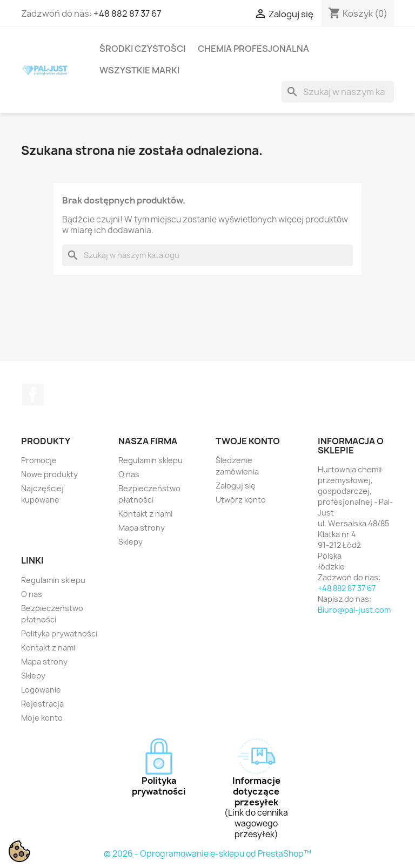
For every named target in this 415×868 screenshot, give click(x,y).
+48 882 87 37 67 (127, 13)
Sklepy (130, 542)
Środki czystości (142, 49)
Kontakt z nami (145, 514)
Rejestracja (42, 704)
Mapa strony (142, 528)
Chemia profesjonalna (253, 49)
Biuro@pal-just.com (354, 610)
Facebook (33, 395)
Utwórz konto (241, 500)
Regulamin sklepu (150, 460)
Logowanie (41, 690)
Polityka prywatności (59, 633)
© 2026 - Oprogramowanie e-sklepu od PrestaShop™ (207, 854)
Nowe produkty (49, 474)
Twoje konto (248, 441)
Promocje (39, 460)
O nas (129, 474)
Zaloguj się (236, 486)
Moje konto (42, 718)
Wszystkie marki (139, 70)
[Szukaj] (338, 92)
